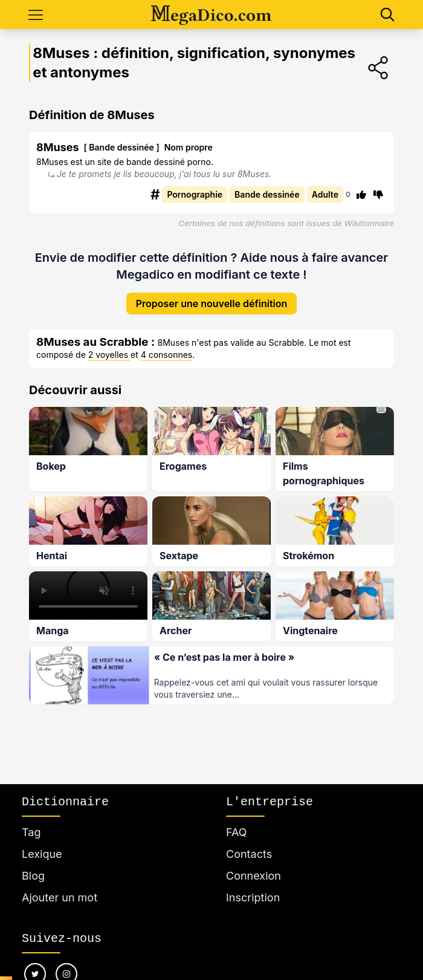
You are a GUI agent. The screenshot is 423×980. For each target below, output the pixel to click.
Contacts (249, 854)
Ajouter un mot (60, 897)
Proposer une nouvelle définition (212, 295)
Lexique (42, 854)
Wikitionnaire (369, 223)
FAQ (237, 832)
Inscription (253, 897)
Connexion (253, 876)
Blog (33, 876)
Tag (31, 832)
